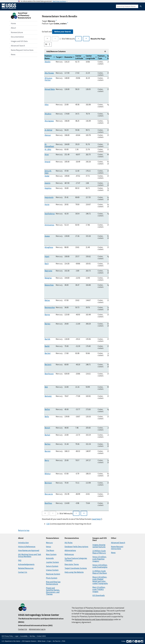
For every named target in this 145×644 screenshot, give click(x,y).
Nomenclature (17, 32)
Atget (47, 256)
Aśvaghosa (49, 247)
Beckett (48, 365)
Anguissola (49, 197)
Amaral (47, 162)
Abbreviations (70, 550)
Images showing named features (99, 546)
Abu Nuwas (49, 73)
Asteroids (50, 558)
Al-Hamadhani (49, 145)
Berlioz (48, 444)
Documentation (17, 37)
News (13, 54)
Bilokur (48, 474)
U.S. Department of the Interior (11, 641)
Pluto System (52, 578)
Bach (47, 264)
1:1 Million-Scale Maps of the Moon (100, 572)
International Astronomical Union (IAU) (35, 625)
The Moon (50, 550)
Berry (47, 460)
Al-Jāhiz (48, 149)
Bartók (47, 339)
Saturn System (52, 566)
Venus (48, 547)
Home (13, 23)
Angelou (48, 188)
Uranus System (52, 570)
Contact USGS (41, 636)
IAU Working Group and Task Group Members (30, 555)
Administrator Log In (37, 629)
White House (42, 641)
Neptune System (53, 574)
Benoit (47, 428)
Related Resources (26, 568)
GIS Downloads (99, 595)
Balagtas (48, 278)
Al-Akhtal (48, 130)
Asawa (47, 236)
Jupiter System (52, 562)
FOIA (64, 641)
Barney (47, 324)
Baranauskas (50, 307)
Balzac (47, 300)
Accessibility (24, 636)
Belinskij (48, 396)
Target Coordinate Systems (76, 568)
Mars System (51, 554)
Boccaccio (49, 494)
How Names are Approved (29, 550)
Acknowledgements (26, 564)
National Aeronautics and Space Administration (94, 619)
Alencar (48, 135)
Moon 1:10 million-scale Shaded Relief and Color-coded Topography (100, 580)
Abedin (48, 62)
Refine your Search (63, 32)
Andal (47, 176)
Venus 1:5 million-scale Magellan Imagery (100, 559)
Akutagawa (49, 121)
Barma (47, 315)
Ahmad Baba (50, 89)
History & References (27, 547)
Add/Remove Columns (56, 51)
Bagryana (48, 271)
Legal (16, 636)
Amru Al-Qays (48, 172)
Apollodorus (50, 214)
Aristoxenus (49, 225)
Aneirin (47, 183)
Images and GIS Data (19, 41)
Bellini (47, 409)
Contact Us (23, 572)
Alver (47, 155)
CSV (48, 524)
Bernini (48, 451)
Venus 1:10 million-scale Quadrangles (100, 566)
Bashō (47, 346)
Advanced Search (18, 46)
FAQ (20, 560)
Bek (46, 387)
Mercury (49, 543)
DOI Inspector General (29, 641)
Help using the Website (74, 572)
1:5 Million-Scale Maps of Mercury (99, 552)
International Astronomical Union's (99, 614)
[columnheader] (50, 57)
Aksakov (48, 114)
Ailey (47, 105)
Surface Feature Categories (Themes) (76, 559)
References (69, 554)
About (13, 28)
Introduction (23, 543)
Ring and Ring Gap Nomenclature (53, 583)
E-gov (49, 641)
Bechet (48, 353)
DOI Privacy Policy (7, 636)
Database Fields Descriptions (76, 547)
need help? (97, 519)
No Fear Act (56, 641)
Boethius (48, 503)
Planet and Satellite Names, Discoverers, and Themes (53, 591)
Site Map (32, 636)
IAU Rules (69, 543)
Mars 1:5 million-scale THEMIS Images (99, 589)
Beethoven (49, 374)
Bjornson (48, 483)
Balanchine (49, 285)
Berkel (47, 435)
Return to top (24, 530)
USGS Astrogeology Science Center (39, 615)
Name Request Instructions (22, 50)
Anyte (47, 204)
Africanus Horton (48, 79)
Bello (47, 417)
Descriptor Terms (72, 564)
